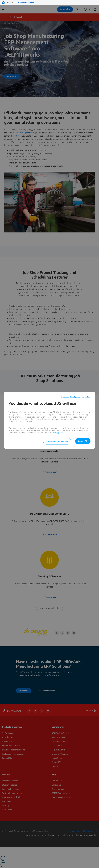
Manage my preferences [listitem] (57, 441)
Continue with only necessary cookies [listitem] (76, 397)
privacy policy (57, 433)
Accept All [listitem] (83, 441)
